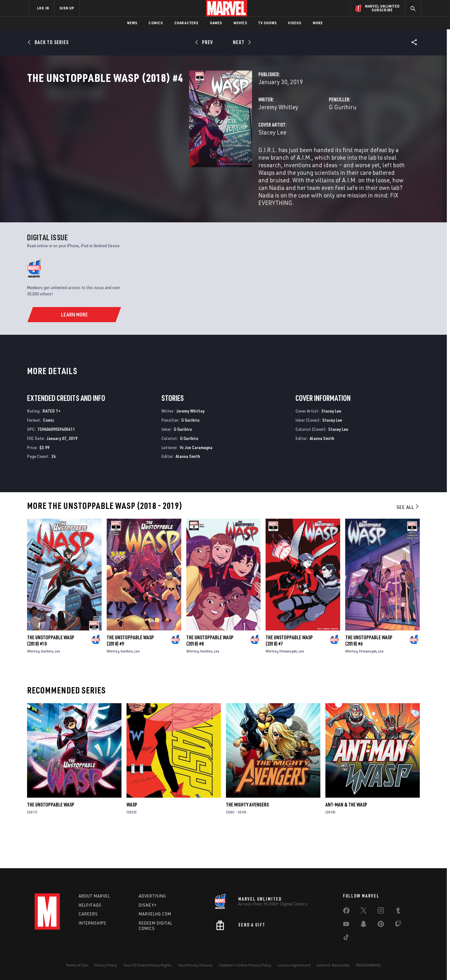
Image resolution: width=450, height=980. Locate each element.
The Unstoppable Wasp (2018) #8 (210, 674)
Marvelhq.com (155, 914)
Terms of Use (77, 965)
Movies (240, 23)
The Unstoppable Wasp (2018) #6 (369, 674)
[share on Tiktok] (346, 938)
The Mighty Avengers (247, 838)
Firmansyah (288, 685)
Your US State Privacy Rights (147, 965)
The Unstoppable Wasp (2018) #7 (289, 674)
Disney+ (148, 905)
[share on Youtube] (346, 925)
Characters (186, 23)
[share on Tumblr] (398, 912)
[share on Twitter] (363, 912)
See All (408, 541)
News (132, 23)
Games (216, 23)
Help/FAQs (90, 905)
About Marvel (94, 896)
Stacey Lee (159, 160)
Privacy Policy (106, 965)
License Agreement (294, 965)
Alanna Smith (188, 490)
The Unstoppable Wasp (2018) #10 (51, 674)
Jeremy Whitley (165, 135)
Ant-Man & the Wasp (346, 838)
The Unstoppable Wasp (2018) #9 (130, 674)
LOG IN (43, 8)
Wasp (132, 838)
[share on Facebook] (346, 912)
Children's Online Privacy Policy (245, 965)
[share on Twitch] (398, 925)
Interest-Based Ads (333, 965)
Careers (88, 914)
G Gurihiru (286, 135)
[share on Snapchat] (363, 925)
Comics (156, 23)
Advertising (152, 896)
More (318, 23)
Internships (93, 923)
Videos (295, 23)
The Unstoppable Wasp (51, 838)
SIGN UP (67, 8)
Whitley (33, 685)
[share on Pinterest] (381, 925)
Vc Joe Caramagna (196, 481)
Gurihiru (47, 685)
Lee (57, 685)
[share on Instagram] (381, 912)
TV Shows (268, 23)
